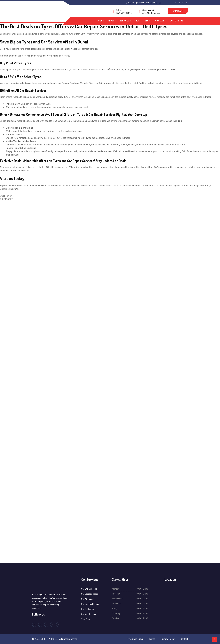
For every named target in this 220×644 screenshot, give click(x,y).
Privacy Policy (168, 639)
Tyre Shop (86, 619)
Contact (160, 21)
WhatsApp (178, 11)
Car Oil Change (88, 609)
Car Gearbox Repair (90, 594)
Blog (147, 21)
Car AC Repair (87, 599)
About (111, 21)
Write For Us (176, 21)
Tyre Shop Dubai (135, 639)
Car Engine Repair (89, 589)
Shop (137, 21)
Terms (152, 639)
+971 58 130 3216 (124, 13)
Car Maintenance (89, 614)
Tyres (99, 21)
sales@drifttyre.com (151, 13)
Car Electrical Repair (90, 604)
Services (124, 21)
